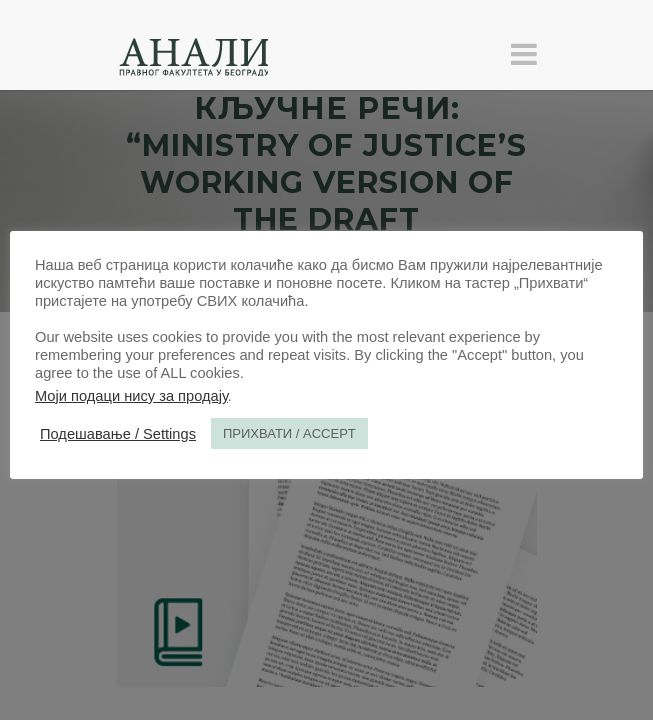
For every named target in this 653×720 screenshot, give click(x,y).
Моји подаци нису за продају (131, 396)
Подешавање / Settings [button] (118, 434)
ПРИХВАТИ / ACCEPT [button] (289, 433)
